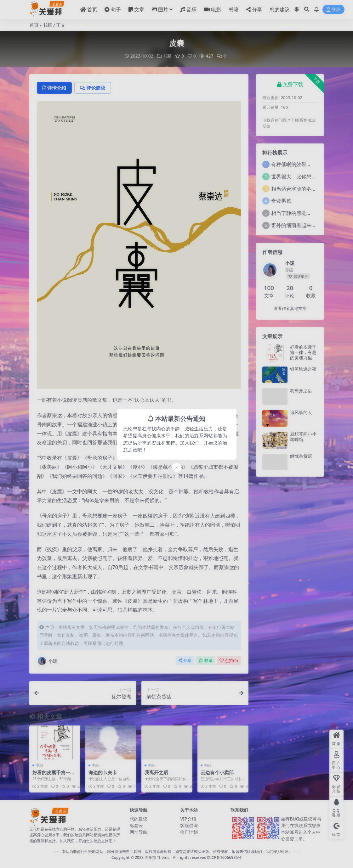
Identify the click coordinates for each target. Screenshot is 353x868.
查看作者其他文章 (290, 308)
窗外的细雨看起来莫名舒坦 (301, 225)
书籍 (47, 25)
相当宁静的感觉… (291, 213)
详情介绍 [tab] (54, 88)
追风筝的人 (301, 412)
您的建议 (139, 819)
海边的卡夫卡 (103, 772)
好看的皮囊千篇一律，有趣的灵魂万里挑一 (303, 355)
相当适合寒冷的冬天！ (296, 189)
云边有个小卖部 (217, 772)
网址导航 (139, 832)
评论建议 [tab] (93, 88)
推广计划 (189, 832)
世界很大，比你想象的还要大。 (306, 176)
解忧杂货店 (301, 456)
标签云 (136, 825)
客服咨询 (189, 825)
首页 (34, 25)
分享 (185, 661)
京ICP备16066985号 (224, 857)
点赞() (229, 661)
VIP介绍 (188, 819)
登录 (333, 10)
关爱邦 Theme (157, 857)
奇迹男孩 (281, 201)
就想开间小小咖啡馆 (303, 437)
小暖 (47, 661)
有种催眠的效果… (291, 164)
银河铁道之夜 (303, 369)
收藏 (205, 661)
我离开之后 (156, 772)
